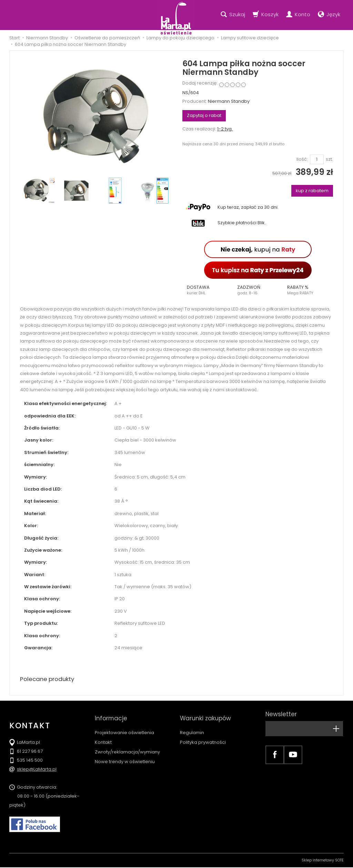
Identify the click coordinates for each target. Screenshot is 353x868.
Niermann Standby (229, 101)
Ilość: (302, 159)
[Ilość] (317, 160)
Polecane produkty (49, 679)
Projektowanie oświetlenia (124, 726)
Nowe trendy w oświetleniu (125, 755)
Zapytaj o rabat (204, 115)
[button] (208, 290)
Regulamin (192, 726)
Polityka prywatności (203, 736)
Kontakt (103, 736)
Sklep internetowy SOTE (323, 861)
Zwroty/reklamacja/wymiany (127, 746)
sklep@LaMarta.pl (37, 770)
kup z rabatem (312, 191)
